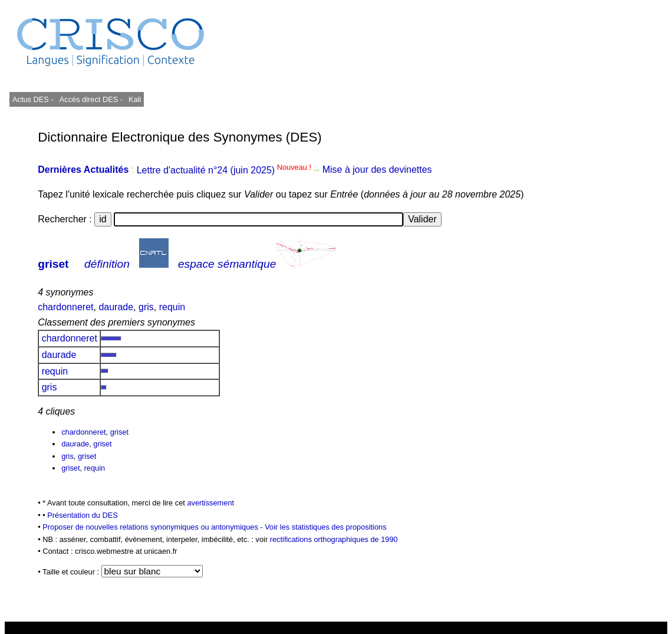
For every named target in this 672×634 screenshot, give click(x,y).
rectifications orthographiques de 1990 (334, 539)
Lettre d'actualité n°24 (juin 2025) (225, 170)
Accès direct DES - (91, 99)
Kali (135, 99)
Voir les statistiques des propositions (325, 527)
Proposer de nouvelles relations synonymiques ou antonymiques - (154, 527)
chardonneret (65, 307)
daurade (116, 307)
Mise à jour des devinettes (377, 170)
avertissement (210, 503)
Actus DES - (33, 99)
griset (53, 264)
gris (146, 307)
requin (172, 307)
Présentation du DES (83, 515)
